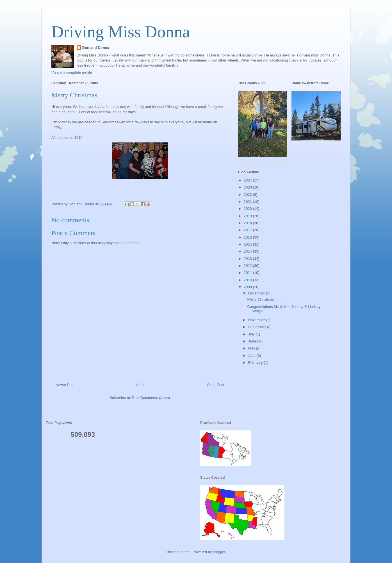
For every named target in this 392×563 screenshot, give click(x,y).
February (256, 363)
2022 (248, 195)
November (257, 320)
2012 (248, 266)
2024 (248, 180)
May (252, 348)
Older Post (216, 385)
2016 (248, 237)
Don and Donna (96, 48)
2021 (248, 202)
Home (141, 385)
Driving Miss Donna (121, 32)
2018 (248, 223)
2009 (248, 287)
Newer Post (65, 385)
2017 (248, 230)
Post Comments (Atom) (151, 398)
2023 (248, 187)
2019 (248, 216)
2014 (248, 251)
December (257, 293)
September (258, 327)
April (252, 356)
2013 (248, 259)
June (253, 341)
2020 (248, 209)
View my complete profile (72, 72)
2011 (248, 273)
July (252, 334)
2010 (248, 280)
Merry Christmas (260, 299)
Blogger (219, 552)
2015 (248, 244)
